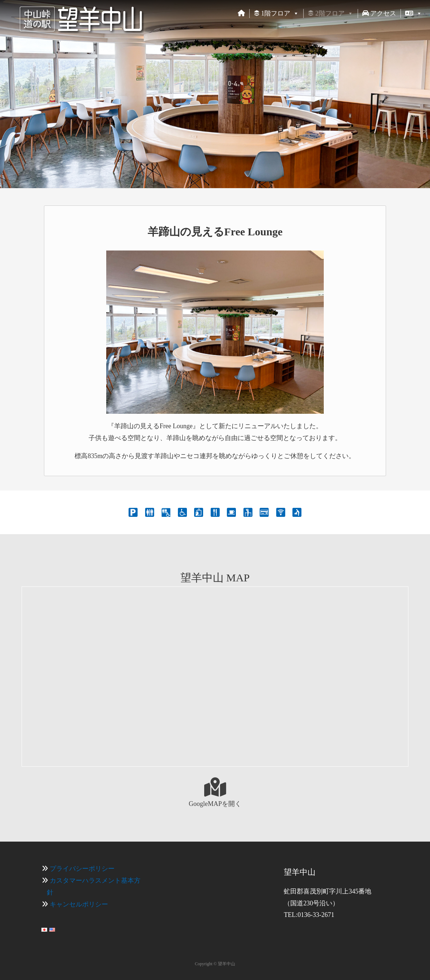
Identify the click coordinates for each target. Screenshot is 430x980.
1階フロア (277, 13)
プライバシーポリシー (82, 869)
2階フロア (331, 13)
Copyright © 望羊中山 (215, 964)
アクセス (379, 13)
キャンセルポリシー (79, 904)
